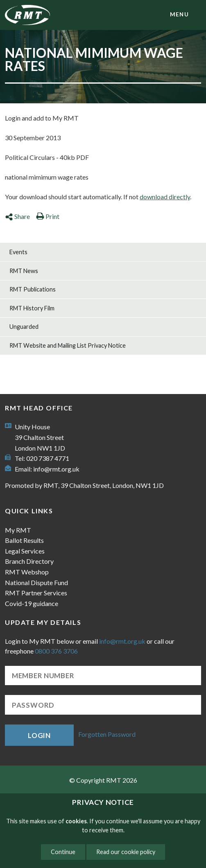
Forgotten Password (107, 734)
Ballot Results (24, 540)
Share (17, 216)
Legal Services (25, 551)
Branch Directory (29, 561)
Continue (63, 852)
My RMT (18, 530)
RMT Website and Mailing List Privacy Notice (68, 345)
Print (48, 216)
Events (18, 252)
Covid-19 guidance (32, 603)
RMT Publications (33, 289)
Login (39, 735)
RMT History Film (32, 308)
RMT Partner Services (36, 593)
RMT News (24, 271)
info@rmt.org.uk (56, 469)
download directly (165, 197)
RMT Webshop (27, 572)
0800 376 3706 (56, 651)
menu (179, 14)
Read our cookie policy (126, 852)
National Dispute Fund (36, 582)
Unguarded (24, 327)
